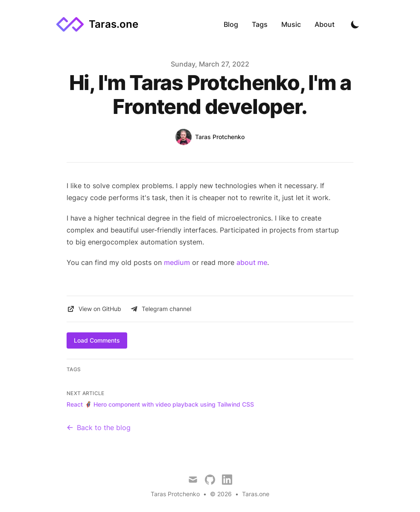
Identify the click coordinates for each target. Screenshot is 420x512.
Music (291, 24)
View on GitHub (94, 309)
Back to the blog (99, 428)
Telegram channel (160, 309)
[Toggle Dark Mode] (355, 24)
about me (252, 262)
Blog (231, 24)
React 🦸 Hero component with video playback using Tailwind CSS (160, 404)
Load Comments (97, 340)
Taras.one (256, 494)
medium (177, 262)
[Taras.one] (97, 24)
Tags (260, 24)
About (325, 24)
